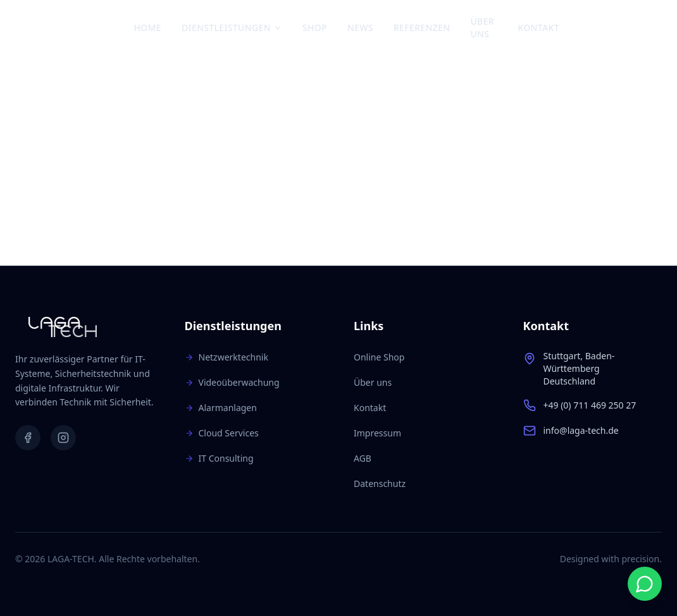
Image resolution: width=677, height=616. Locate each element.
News (360, 28)
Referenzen (422, 28)
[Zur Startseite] (75, 28)
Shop (315, 28)
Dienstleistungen (232, 28)
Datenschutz (380, 484)
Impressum (377, 433)
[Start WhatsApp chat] (645, 584)
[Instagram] (609, 28)
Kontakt (538, 28)
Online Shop (379, 357)
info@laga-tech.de (581, 430)
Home (148, 28)
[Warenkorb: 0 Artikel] (650, 28)
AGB (363, 458)
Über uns (482, 28)
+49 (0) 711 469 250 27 (590, 405)
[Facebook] (588, 28)
